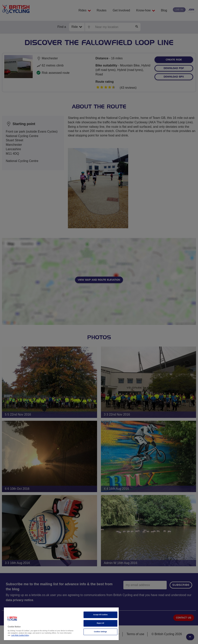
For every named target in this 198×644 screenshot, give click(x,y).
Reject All (100, 623)
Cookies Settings (100, 632)
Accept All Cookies (100, 615)
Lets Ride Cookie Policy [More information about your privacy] (20, 635)
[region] (61, 624)
